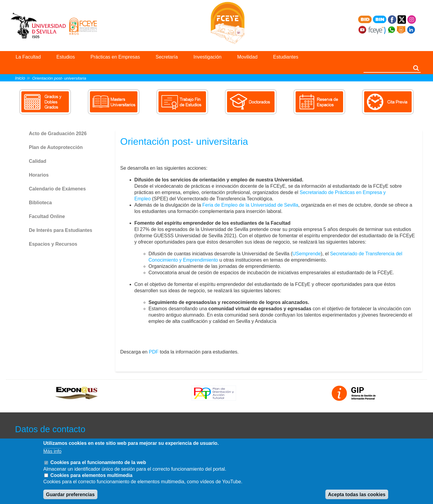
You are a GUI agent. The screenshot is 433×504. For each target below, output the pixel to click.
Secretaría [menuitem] (167, 57)
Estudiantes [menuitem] (286, 57)
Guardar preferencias (70, 495)
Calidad (38, 161)
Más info (52, 451)
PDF (154, 352)
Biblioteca (40, 203)
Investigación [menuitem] (207, 57)
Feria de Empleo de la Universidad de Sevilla (250, 205)
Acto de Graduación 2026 (58, 134)
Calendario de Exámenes (57, 189)
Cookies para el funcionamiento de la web (98, 462)
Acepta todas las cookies (357, 495)
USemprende (306, 254)
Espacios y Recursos (53, 244)
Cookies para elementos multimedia (91, 475)
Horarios (39, 175)
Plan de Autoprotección (56, 147)
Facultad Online (47, 216)
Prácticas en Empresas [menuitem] (115, 57)
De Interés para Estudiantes (61, 230)
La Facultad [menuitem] (28, 57)
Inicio (20, 78)
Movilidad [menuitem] (247, 57)
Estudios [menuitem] (66, 57)
